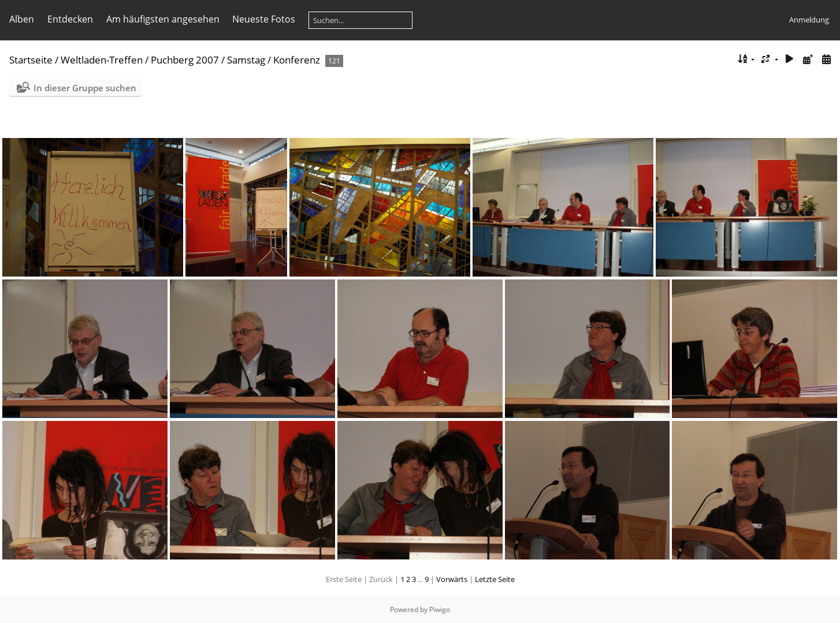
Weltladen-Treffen (102, 60)
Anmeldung (809, 20)
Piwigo (440, 609)
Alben (22, 19)
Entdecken (70, 19)
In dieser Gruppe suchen (85, 88)
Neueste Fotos (264, 19)
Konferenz (297, 60)
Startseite (31, 60)
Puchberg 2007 (185, 60)
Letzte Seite (495, 579)
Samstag (246, 60)
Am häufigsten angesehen (163, 19)
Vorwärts (452, 579)
